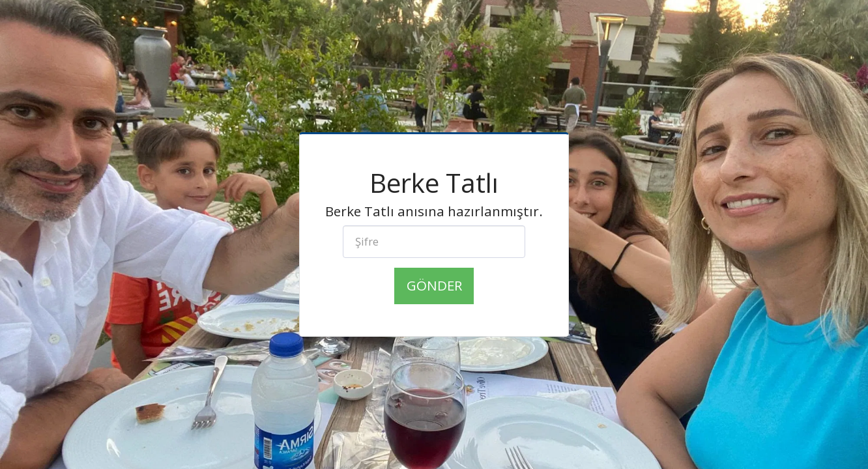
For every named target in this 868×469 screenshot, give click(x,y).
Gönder (434, 285)
